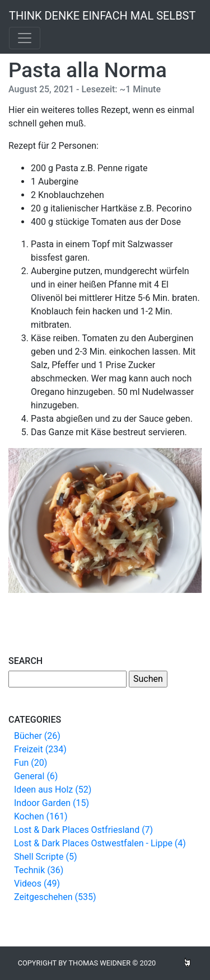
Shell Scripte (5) (45, 857)
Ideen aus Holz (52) (53, 790)
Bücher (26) (37, 736)
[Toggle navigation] (25, 38)
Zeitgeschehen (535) (55, 897)
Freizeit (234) (40, 749)
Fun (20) (31, 763)
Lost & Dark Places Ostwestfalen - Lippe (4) (100, 843)
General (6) (36, 776)
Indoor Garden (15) (52, 803)
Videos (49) (37, 884)
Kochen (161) (41, 816)
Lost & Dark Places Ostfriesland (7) (83, 830)
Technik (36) (39, 870)
